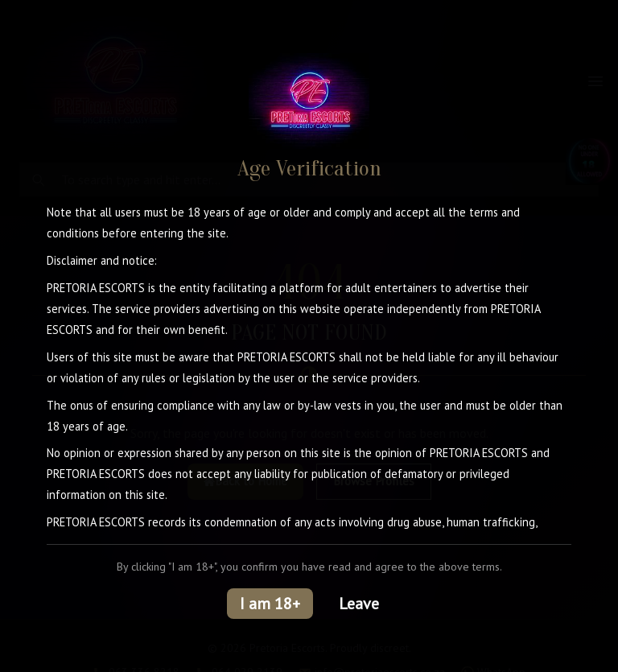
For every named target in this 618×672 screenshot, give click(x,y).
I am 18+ (270, 604)
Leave (359, 604)
